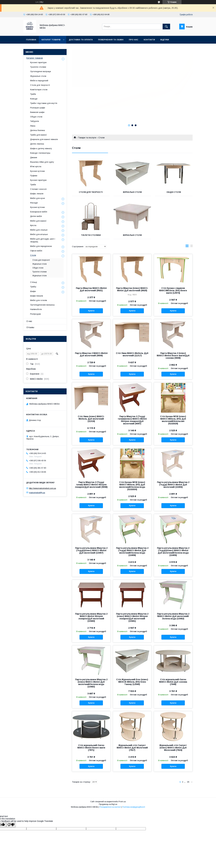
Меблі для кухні (37, 198)
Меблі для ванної (38, 221)
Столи (33, 255)
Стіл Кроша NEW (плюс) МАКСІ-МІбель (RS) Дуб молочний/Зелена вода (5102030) (132, 486)
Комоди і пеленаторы (40, 153)
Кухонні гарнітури (38, 62)
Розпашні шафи (38, 108)
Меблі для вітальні (39, 234)
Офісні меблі (36, 251)
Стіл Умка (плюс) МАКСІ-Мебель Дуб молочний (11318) (91, 419)
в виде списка (191, 247)
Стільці (34, 282)
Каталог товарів (51, 40)
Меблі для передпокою (41, 246)
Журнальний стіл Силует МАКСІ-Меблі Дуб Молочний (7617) (132, 748)
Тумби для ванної (38, 135)
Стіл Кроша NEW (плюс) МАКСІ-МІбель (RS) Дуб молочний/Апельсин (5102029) (173, 420)
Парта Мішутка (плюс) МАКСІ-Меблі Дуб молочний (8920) (132, 289)
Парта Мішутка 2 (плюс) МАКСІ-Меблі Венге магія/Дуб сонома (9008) (173, 356)
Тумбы (33, 287)
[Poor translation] (11, 825)
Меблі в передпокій (39, 81)
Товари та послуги (87, 138)
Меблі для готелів (39, 300)
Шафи (33, 291)
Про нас (134, 40)
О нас (29, 321)
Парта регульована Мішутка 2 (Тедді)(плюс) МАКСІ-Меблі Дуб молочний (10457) (91, 550)
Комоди (34, 99)
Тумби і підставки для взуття (44, 103)
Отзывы (30, 327)
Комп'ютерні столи (39, 90)
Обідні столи (174, 192)
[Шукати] (166, 27)
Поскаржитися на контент (110, 807)
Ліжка (33, 126)
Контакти (149, 40)
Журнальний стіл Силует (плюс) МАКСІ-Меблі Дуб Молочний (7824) (173, 748)
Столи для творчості (91, 192)
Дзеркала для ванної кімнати (44, 139)
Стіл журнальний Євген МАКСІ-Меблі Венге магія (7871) (91, 748)
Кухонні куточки (37, 171)
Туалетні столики (91, 235)
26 (188, 782)
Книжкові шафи (37, 112)
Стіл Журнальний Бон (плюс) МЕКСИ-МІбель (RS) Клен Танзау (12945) (132, 682)
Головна (31, 40)
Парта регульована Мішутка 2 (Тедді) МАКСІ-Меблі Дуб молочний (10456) (173, 485)
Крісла (33, 225)
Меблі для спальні (39, 230)
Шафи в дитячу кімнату (41, 148)
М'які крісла (36, 166)
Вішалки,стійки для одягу (42, 162)
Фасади (34, 203)
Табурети (34, 121)
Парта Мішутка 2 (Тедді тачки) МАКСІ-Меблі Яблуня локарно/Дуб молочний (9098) (91, 485)
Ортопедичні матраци (40, 71)
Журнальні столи (132, 192)
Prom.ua (122, 802)
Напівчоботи (36, 309)
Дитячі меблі (36, 216)
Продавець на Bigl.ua (108, 804)
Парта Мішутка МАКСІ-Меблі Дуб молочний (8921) (91, 289)
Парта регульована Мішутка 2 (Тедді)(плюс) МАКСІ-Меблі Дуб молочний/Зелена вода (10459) (173, 552)
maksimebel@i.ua (37, 492)
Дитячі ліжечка (37, 144)
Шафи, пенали (37, 194)
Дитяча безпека (37, 130)
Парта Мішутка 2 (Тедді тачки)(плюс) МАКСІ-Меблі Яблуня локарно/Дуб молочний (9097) (132, 420)
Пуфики (34, 176)
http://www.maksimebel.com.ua (42, 488)
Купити (91, 311)
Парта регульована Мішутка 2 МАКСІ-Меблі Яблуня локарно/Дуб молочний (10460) (91, 617)
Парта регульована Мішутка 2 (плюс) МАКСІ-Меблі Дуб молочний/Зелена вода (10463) (91, 683)
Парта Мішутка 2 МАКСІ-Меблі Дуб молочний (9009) (91, 354)
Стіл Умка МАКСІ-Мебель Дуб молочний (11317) (132, 354)
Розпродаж (35, 314)
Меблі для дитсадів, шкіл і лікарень (43, 240)
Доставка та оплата (81, 40)
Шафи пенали (37, 296)
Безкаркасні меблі (39, 212)
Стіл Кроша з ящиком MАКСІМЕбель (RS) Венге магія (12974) (173, 290)
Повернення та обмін (111, 40)
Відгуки (165, 40)
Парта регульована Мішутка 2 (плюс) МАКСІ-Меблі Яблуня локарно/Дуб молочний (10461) (132, 617)
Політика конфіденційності (134, 807)
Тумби (33, 94)
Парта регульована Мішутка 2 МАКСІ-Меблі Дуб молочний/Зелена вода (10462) (173, 616)
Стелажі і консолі (38, 189)
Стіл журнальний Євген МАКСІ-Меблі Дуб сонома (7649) (173, 682)
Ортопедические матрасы (42, 305)
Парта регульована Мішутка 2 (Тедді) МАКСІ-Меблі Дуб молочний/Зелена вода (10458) (132, 552)
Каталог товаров (35, 58)
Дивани (34, 157)
